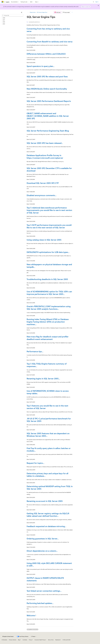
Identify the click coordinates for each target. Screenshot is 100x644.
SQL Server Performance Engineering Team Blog (48, 131)
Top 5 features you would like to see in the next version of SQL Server (47, 407)
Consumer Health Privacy (40, 640)
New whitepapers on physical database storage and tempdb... (49, 266)
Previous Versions (13, 640)
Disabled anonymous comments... (42, 195)
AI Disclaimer (4, 640)
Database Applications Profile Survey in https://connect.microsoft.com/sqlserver (45, 157)
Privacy (30, 640)
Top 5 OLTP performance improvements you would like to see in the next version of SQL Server (49, 226)
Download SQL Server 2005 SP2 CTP (43, 183)
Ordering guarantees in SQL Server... (43, 539)
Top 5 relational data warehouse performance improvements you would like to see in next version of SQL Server (49, 210)
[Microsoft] (3, 2)
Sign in (97, 2)
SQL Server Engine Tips (42, 12)
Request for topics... (36, 463)
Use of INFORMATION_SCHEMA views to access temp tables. (48, 392)
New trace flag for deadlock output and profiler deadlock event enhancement (48, 338)
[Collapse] (22, 12)
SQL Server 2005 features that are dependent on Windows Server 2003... (48, 435)
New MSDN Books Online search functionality (47, 89)
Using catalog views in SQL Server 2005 (44, 240)
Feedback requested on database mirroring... (46, 526)
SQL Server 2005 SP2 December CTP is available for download (49, 169)
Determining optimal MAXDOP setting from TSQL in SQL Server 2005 (50, 487)
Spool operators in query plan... (41, 66)
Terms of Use (51, 640)
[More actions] (72, 12)
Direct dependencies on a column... (42, 551)
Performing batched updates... (40, 603)
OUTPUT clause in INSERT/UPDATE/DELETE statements (45, 579)
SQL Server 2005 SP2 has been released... (45, 143)
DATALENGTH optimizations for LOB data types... (48, 252)
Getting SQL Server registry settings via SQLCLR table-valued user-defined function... (48, 515)
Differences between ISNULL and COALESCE (46, 54)
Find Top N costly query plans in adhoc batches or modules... (49, 449)
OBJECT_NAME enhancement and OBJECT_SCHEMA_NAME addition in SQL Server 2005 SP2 (48, 116)
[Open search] (93, 2)
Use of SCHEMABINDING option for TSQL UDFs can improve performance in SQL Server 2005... (49, 293)
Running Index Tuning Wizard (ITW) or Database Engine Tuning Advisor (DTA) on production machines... (48, 322)
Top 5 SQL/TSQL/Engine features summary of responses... (47, 365)
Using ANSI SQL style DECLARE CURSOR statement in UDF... (49, 564)
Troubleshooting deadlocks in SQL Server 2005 (47, 279)
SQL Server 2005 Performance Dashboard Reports (49, 101)
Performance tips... (35, 351)
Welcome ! (31, 615)
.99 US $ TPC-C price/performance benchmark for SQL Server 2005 (49, 420)
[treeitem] (12, 18)
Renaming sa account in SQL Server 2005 (45, 501)
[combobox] (12, 15)
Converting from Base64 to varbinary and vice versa (50, 42)
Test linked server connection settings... (44, 591)
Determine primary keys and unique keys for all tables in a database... (47, 475)
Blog (19, 640)
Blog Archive (33, 12)
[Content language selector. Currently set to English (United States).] (8, 636)
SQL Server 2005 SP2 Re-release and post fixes (47, 76)
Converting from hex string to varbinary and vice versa (48, 30)
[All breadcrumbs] (28, 12)
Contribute (25, 640)
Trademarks (58, 640)
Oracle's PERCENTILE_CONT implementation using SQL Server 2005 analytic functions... (49, 308)
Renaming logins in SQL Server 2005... (43, 378)
